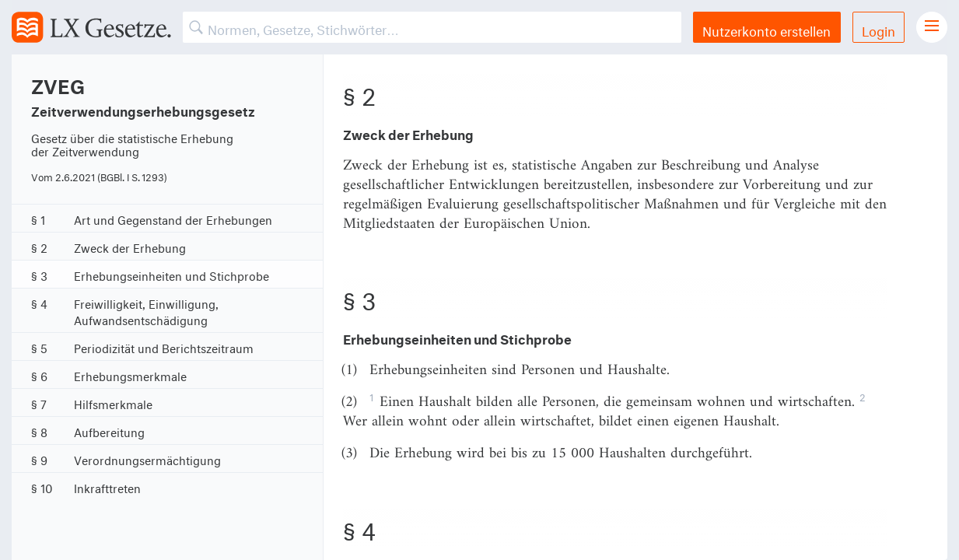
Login (878, 29)
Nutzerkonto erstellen (766, 29)
